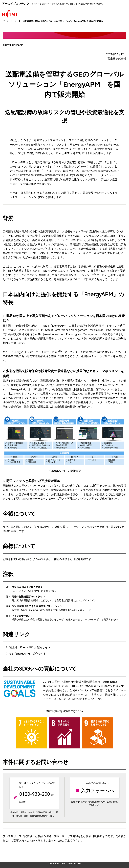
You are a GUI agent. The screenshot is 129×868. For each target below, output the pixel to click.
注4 (61, 351)
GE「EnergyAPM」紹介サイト (28, 654)
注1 (43, 170)
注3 (93, 274)
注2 (73, 239)
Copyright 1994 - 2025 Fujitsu (65, 864)
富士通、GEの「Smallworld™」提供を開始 (35, 610)
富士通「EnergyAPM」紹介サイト (30, 647)
